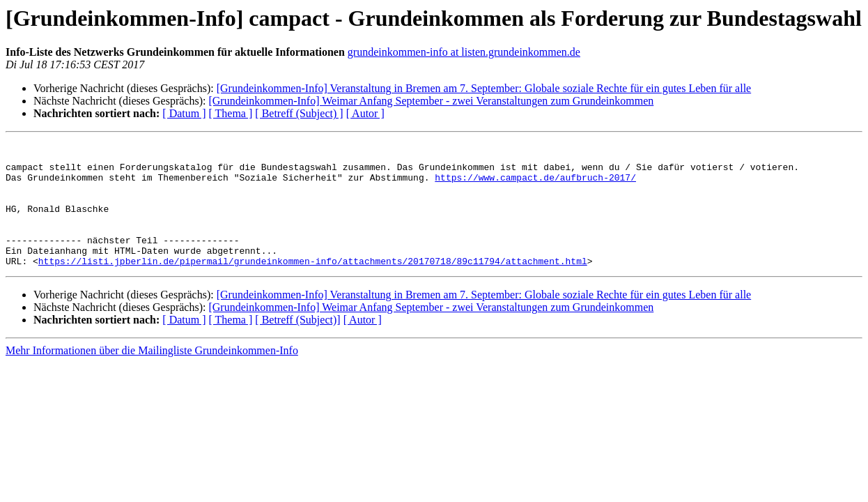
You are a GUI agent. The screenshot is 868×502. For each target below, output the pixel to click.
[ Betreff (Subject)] (297, 345)
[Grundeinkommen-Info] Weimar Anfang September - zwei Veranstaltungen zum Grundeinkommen (431, 101)
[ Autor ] (365, 113)
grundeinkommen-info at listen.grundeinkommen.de (464, 52)
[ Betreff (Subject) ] (299, 113)
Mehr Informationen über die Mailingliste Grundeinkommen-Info (152, 375)
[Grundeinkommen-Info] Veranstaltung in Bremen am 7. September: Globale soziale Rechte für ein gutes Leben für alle (484, 88)
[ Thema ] (231, 113)
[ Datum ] (184, 113)
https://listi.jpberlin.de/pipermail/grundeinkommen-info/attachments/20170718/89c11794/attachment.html (313, 286)
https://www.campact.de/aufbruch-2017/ (535, 185)
